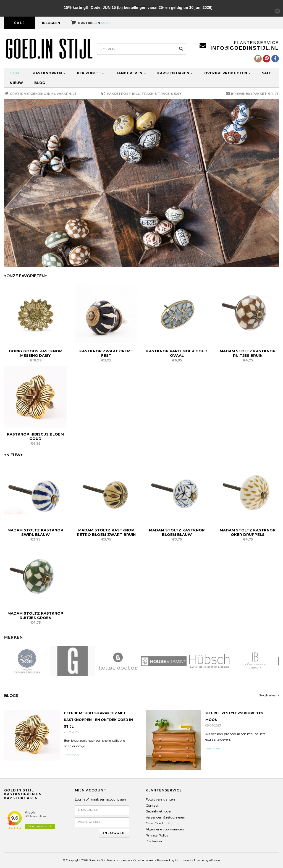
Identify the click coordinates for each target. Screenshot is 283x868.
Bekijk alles (269, 695)
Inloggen (51, 23)
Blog (40, 83)
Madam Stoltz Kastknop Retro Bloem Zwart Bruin (106, 532)
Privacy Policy (157, 835)
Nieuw (16, 83)
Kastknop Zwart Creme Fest (106, 353)
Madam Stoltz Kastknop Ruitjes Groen (35, 615)
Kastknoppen (49, 73)
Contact (152, 805)
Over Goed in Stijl (159, 823)
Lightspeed (183, 860)
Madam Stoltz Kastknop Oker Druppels (248, 532)
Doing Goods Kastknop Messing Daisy (35, 353)
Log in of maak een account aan (100, 799)
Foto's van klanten (160, 799)
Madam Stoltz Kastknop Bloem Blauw (177, 532)
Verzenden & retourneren (165, 817)
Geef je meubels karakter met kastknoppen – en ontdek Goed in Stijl (98, 720)
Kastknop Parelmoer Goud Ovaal (177, 353)
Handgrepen (131, 73)
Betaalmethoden (159, 811)
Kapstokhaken (175, 73)
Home (16, 73)
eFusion (215, 860)
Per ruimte (91, 73)
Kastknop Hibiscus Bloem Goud (35, 436)
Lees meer (73, 755)
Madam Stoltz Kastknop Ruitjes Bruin (248, 353)
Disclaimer (154, 841)
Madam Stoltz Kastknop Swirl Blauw (35, 532)
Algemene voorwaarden (165, 829)
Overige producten (228, 73)
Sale (20, 23)
